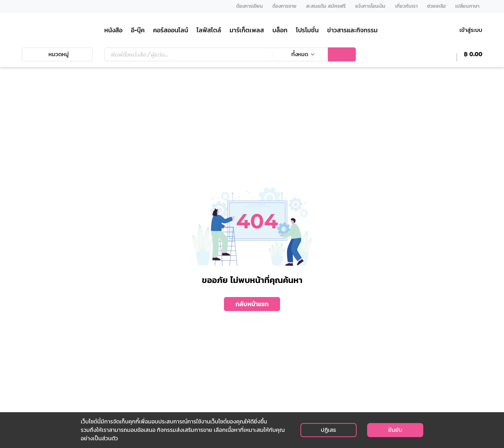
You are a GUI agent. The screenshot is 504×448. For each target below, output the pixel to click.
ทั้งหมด (300, 54)
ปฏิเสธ (328, 430)
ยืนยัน (395, 430)
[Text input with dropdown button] (188, 54)
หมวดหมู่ (57, 54)
